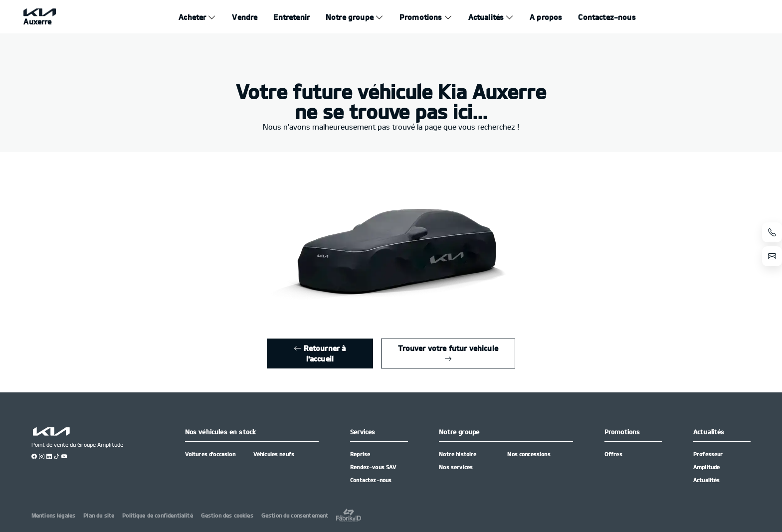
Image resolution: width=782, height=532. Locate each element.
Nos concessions (529, 454)
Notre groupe (350, 17)
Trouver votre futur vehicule (448, 353)
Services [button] (363, 432)
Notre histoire (458, 454)
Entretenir (292, 17)
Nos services (456, 467)
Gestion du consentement (295, 515)
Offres (613, 454)
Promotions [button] (622, 432)
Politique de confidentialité (157, 515)
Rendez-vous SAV (373, 467)
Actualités (486, 17)
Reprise (360, 454)
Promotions (421, 17)
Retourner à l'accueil (320, 353)
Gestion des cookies (227, 515)
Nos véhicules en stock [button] (221, 432)
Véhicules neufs (274, 454)
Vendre (245, 17)
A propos (546, 17)
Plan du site (99, 515)
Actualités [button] (709, 432)
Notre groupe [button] (459, 432)
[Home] (40, 17)
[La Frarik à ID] (349, 515)
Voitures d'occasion (210, 454)
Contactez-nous (607, 17)
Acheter (192, 17)
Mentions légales (54, 515)
